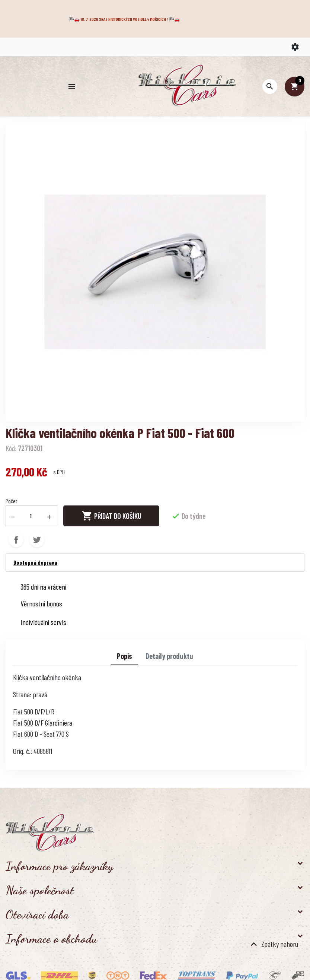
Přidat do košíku (111, 516)
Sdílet (16, 540)
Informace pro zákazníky (59, 866)
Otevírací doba (37, 914)
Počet (11, 501)
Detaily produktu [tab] (169, 656)
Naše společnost (40, 890)
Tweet (37, 540)
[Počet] (31, 516)
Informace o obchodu (51, 939)
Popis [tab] (124, 656)
